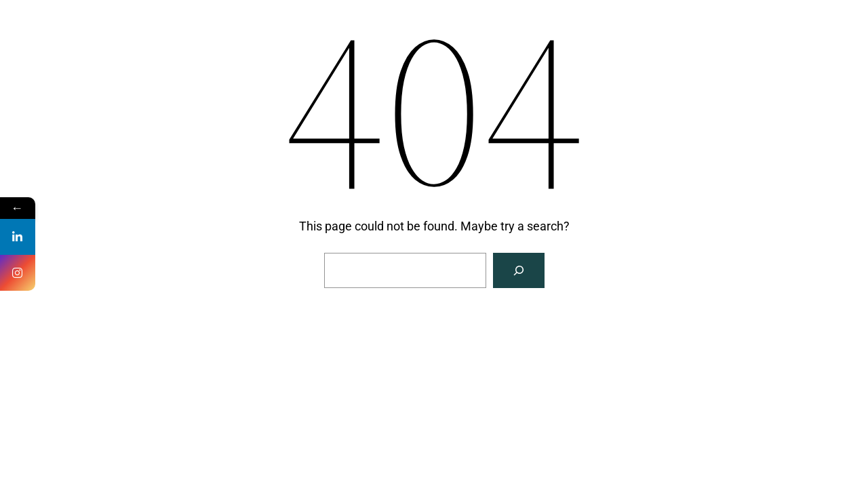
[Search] (519, 270)
